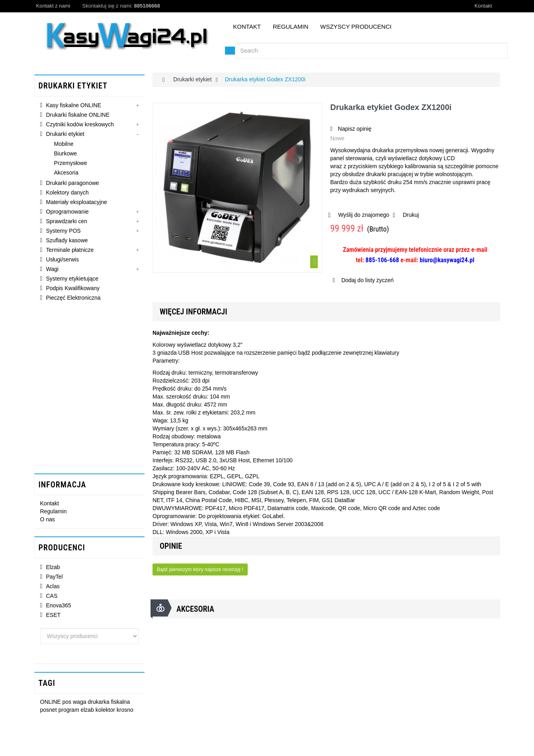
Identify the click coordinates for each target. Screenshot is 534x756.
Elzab (53, 425)
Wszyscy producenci (356, 27)
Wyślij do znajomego (364, 215)
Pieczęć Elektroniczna (73, 299)
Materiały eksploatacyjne (77, 204)
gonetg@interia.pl (75, 731)
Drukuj (411, 215)
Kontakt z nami (53, 6)
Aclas (53, 444)
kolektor (106, 556)
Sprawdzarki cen (67, 223)
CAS (52, 454)
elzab (88, 556)
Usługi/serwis (63, 261)
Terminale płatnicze (70, 251)
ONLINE (51, 548)
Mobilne (64, 145)
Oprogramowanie (67, 213)
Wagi (52, 271)
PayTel (55, 435)
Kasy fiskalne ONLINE (74, 107)
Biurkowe (66, 155)
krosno (125, 556)
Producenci (62, 404)
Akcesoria (66, 174)
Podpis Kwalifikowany (73, 290)
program (69, 556)
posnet (49, 556)
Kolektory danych (67, 194)
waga (80, 548)
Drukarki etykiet (65, 135)
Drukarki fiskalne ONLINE (78, 116)
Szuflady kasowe (67, 242)
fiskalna (120, 548)
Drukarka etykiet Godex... (109, 612)
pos (68, 548)
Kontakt (483, 6)
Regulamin (290, 27)
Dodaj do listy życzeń (367, 280)
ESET (54, 473)
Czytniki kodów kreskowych (80, 126)
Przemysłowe (71, 165)
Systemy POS (64, 232)
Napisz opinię (354, 129)
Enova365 (59, 463)
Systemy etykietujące (72, 280)
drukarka (99, 548)
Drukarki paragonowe (73, 185)
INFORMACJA (63, 338)
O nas (48, 374)
